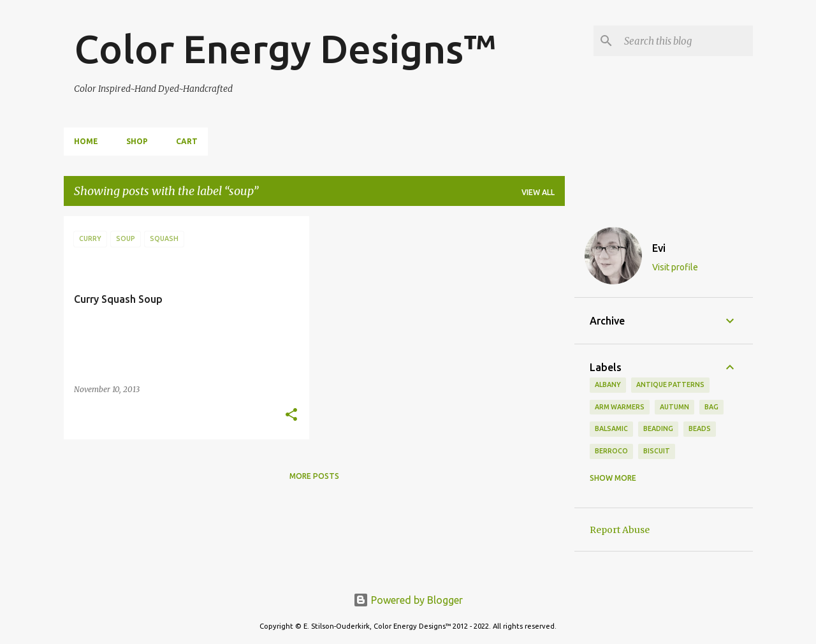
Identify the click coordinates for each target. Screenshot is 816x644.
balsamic (611, 428)
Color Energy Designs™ (285, 48)
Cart (187, 141)
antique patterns (670, 384)
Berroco (611, 451)
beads (700, 428)
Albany (608, 384)
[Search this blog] (686, 41)
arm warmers (620, 407)
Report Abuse (620, 530)
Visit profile (675, 267)
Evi (659, 248)
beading (658, 428)
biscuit (657, 451)
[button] (291, 415)
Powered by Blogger (408, 600)
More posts (314, 476)
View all (538, 192)
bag (711, 407)
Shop (137, 141)
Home (86, 141)
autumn (674, 407)
